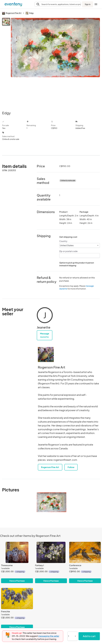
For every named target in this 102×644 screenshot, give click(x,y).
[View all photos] (55, 62)
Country (63, 241)
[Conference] (85, 552)
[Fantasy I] (51, 552)
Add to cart (89, 636)
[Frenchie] (17, 599)
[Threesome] (17, 552)
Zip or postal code (68, 251)
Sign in (88, 4)
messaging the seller (49, 636)
